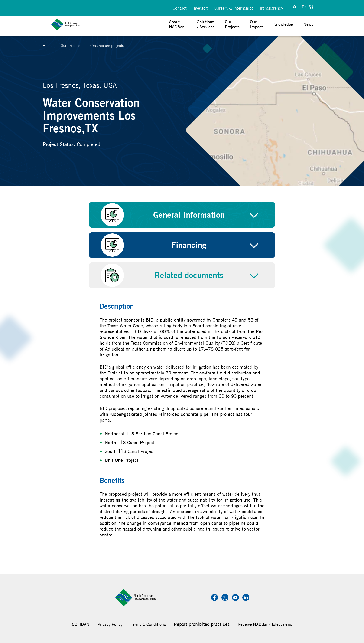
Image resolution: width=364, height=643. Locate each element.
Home (47, 46)
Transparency (271, 7)
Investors (201, 7)
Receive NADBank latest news (265, 624)
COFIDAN (81, 624)
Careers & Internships (234, 7)
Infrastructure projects (106, 46)
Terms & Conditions (148, 624)
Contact (180, 7)
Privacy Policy (110, 624)
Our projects (70, 46)
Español (307, 7)
